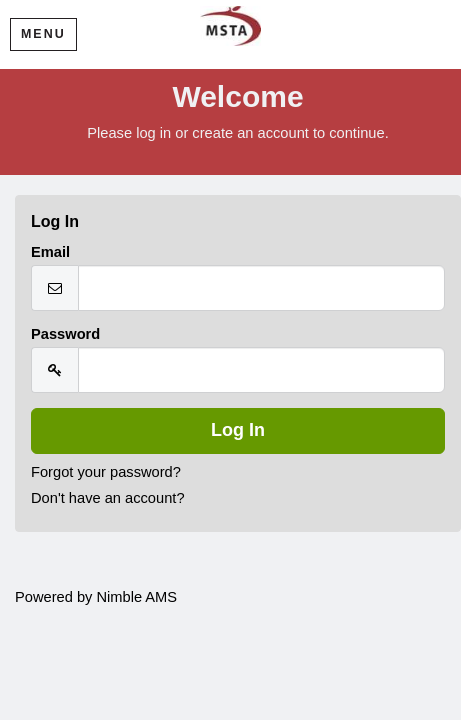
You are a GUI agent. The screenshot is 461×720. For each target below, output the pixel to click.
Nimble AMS (136, 597)
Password (65, 334)
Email (50, 252)
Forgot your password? (106, 472)
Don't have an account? (108, 498)
